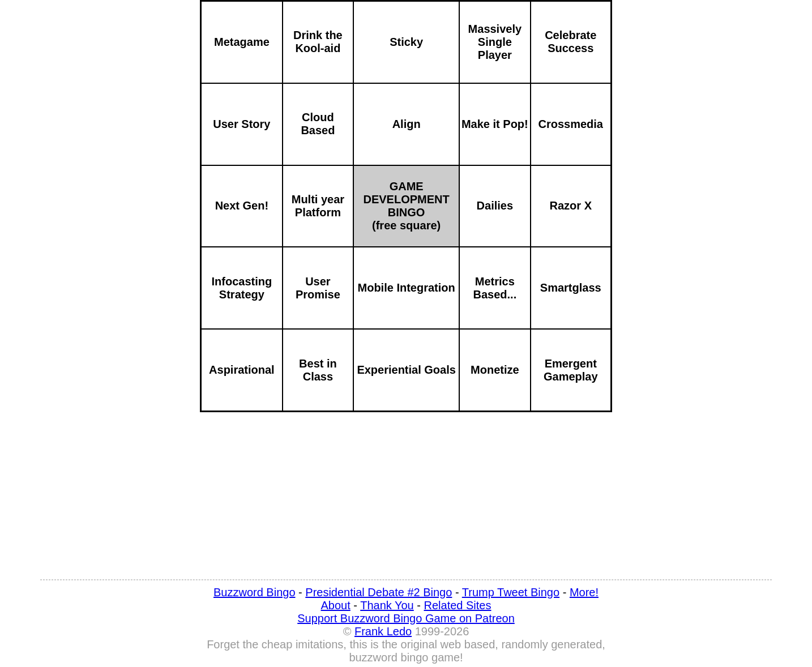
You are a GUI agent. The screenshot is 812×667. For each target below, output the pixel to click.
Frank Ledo (383, 631)
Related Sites (458, 605)
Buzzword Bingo (255, 592)
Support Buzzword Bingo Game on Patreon (406, 618)
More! (584, 592)
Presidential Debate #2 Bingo (379, 592)
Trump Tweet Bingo (511, 592)
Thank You (387, 605)
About (336, 605)
